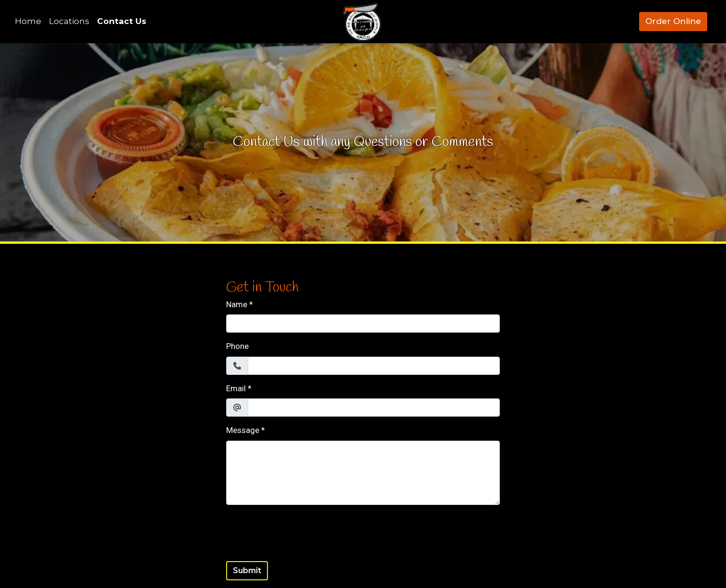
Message (243, 430)
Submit (247, 570)
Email (236, 388)
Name (237, 304)
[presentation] (299, 531)
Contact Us (122, 21)
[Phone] (374, 366)
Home (28, 21)
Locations (69, 21)
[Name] (363, 324)
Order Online (673, 21)
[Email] (374, 408)
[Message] (363, 473)
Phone (237, 346)
